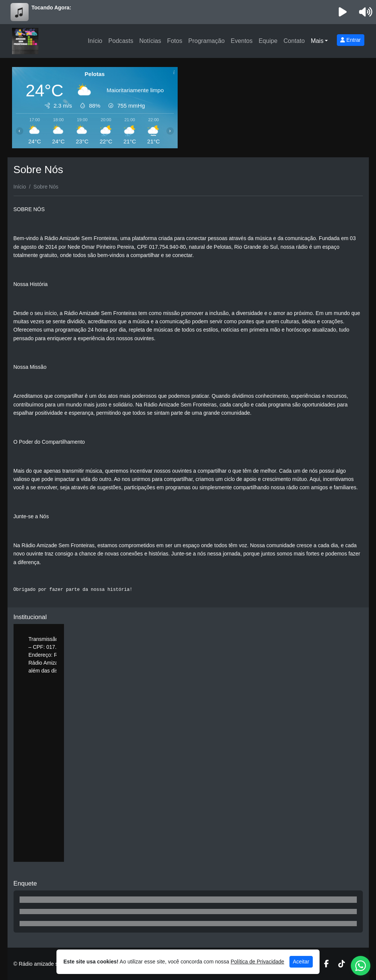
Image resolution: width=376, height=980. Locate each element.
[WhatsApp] (361, 966)
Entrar (350, 40)
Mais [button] (317, 41)
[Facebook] (327, 964)
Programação (206, 41)
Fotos (175, 41)
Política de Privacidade (257, 962)
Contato (294, 41)
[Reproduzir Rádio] (343, 12)
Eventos (242, 41)
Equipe (268, 41)
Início (95, 41)
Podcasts (121, 41)
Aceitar (301, 962)
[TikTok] (342, 964)
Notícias (150, 41)
